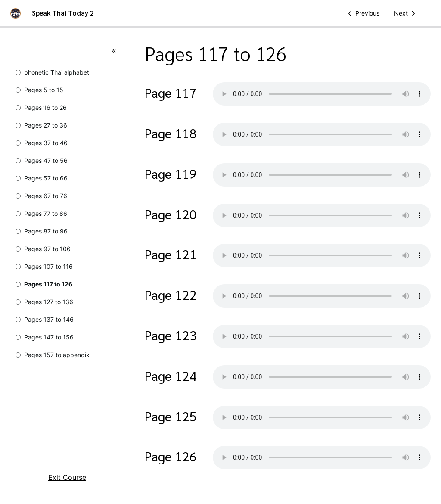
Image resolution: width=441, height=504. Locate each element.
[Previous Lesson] (362, 13)
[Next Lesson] (406, 13)
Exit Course (67, 477)
